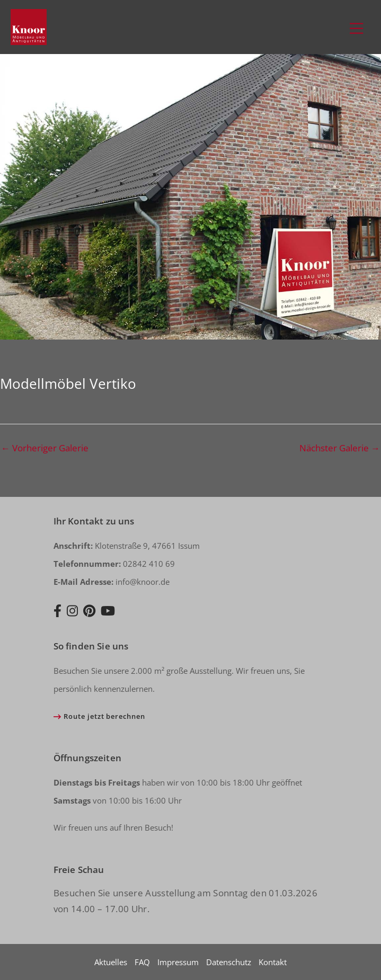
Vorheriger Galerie (45, 448)
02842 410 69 (114, 564)
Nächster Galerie (340, 448)
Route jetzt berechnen (104, 716)
